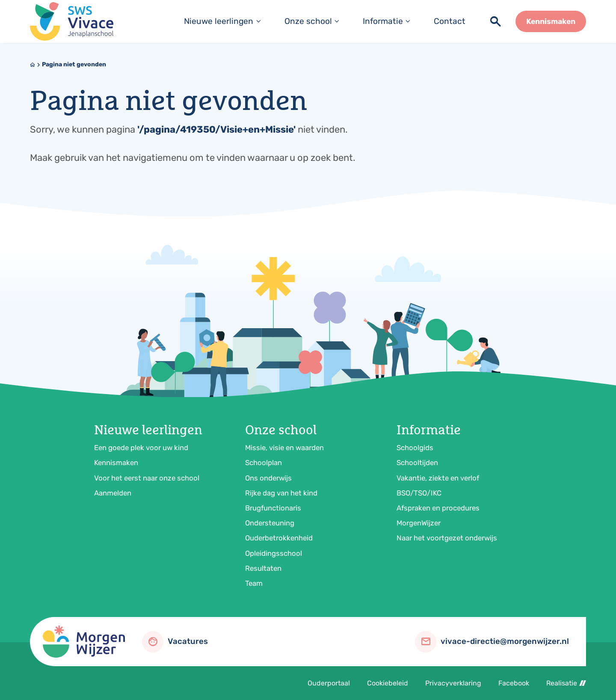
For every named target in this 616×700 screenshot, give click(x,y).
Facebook (514, 683)
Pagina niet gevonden (74, 64)
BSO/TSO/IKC (419, 493)
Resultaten (263, 568)
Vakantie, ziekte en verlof (438, 478)
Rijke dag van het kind (281, 493)
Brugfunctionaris (273, 508)
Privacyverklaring (453, 683)
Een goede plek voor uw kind (141, 448)
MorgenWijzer (419, 523)
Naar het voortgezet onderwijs (447, 538)
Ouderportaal (329, 683)
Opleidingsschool (274, 553)
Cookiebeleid (388, 683)
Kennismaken (116, 463)
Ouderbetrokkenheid (279, 538)
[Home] (33, 65)
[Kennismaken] (551, 21)
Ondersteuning (270, 523)
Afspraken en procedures (438, 508)
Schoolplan (264, 463)
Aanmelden (113, 493)
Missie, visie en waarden (284, 448)
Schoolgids (415, 448)
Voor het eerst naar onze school (147, 478)
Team (254, 583)
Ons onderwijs (268, 478)
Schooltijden (417, 463)
